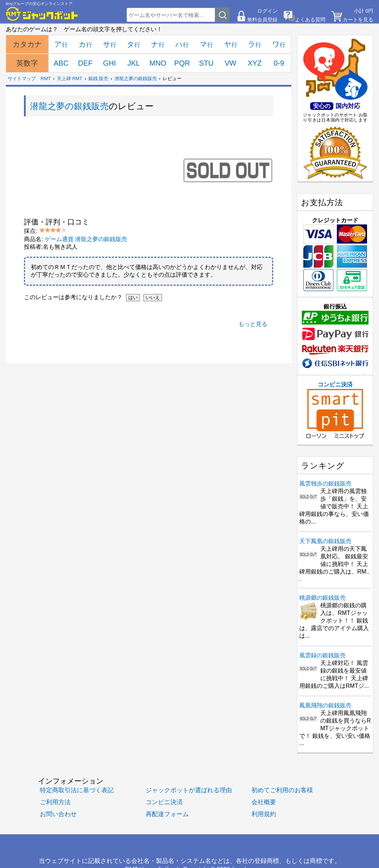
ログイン (267, 11)
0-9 (279, 63)
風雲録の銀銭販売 (322, 655)
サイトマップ (22, 78)
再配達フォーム (167, 814)
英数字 (27, 63)
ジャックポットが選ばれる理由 (189, 790)
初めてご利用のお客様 (282, 790)
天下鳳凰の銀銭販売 (325, 541)
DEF (85, 63)
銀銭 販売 (99, 78)
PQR (182, 63)
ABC (61, 63)
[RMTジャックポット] (42, 14)
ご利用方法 (55, 802)
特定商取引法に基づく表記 (77, 790)
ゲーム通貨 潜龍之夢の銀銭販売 (86, 239)
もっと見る (253, 324)
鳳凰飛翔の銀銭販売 (325, 705)
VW (230, 63)
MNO (158, 63)
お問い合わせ (58, 814)
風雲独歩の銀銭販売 (325, 483)
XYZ (255, 63)
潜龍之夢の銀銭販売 (136, 78)
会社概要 (264, 802)
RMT (46, 78)
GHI (109, 63)
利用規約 (264, 814)
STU (206, 63)
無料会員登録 (262, 20)
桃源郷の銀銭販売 (322, 598)
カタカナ (27, 44)
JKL (134, 63)
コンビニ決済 (335, 410)
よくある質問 (310, 20)
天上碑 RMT (70, 78)
